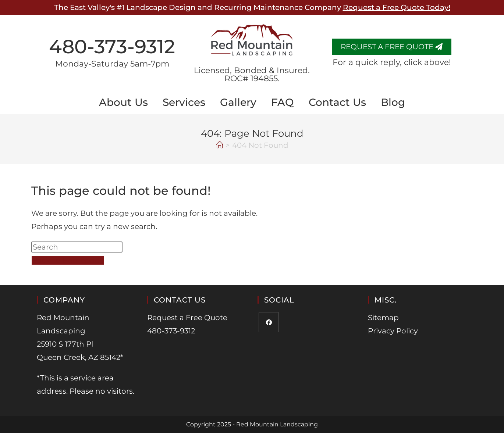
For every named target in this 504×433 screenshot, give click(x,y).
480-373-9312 (112, 46)
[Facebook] (269, 322)
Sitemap (383, 318)
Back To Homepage (68, 260)
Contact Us (337, 102)
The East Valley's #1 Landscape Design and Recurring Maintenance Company (252, 7)
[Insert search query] (77, 247)
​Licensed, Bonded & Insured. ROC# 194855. (252, 74)
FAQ (283, 102)
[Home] (220, 145)
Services (184, 102)
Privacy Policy (393, 331)
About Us (123, 102)
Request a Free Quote (187, 318)
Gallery (238, 102)
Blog (393, 102)
